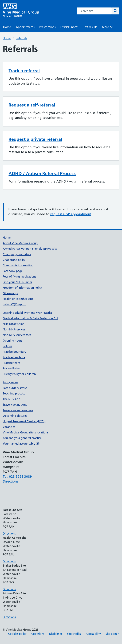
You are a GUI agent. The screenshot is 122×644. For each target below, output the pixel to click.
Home (7, 27)
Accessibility (93, 634)
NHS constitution (14, 324)
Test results (90, 27)
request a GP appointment (71, 214)
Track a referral (24, 71)
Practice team (11, 363)
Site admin (112, 634)
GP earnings (11, 293)
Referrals (21, 38)
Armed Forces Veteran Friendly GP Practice (30, 249)
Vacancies (9, 427)
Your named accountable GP (21, 444)
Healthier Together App (18, 299)
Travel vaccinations (15, 405)
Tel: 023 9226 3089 (17, 477)
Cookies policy (17, 634)
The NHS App (11, 399)
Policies (7, 346)
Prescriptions (47, 27)
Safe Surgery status (15, 388)
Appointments (25, 27)
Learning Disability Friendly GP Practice (28, 313)
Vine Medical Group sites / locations (25, 432)
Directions (10, 481)
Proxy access (11, 382)
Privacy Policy (11, 368)
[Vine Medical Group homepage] (22, 11)
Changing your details (17, 254)
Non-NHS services (14, 329)
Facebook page (13, 271)
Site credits (74, 634)
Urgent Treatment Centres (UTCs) (24, 421)
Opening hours (12, 341)
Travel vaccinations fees (18, 410)
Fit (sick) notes (69, 27)
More (107, 27)
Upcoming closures (15, 416)
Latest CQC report (14, 304)
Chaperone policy (14, 260)
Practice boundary (14, 352)
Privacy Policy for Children (19, 374)
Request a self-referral (32, 105)
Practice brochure (14, 357)
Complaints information (18, 265)
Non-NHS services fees (17, 335)
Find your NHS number (17, 282)
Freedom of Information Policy (22, 288)
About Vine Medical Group (20, 243)
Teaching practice (14, 393)
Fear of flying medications (19, 276)
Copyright (38, 634)
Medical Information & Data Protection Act (30, 318)
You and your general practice (22, 438)
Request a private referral (35, 139)
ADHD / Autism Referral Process (42, 173)
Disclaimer (56, 634)
